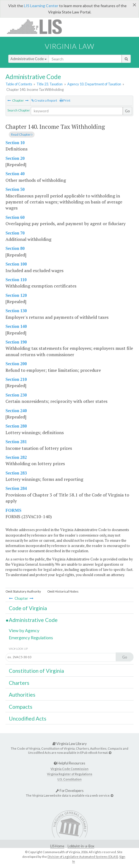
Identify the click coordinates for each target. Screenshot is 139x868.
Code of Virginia (28, 608)
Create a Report (44, 100)
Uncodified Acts (28, 718)
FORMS (13, 510)
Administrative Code (29, 59)
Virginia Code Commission (69, 769)
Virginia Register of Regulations (70, 774)
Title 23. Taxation (50, 84)
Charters (19, 683)
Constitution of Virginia (36, 671)
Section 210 (16, 379)
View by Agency (24, 630)
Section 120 (16, 295)
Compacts (21, 707)
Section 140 (16, 326)
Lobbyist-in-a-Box (81, 846)
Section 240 (16, 411)
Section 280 (16, 426)
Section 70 (15, 233)
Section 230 (16, 395)
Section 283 (16, 473)
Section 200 (16, 364)
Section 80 (15, 248)
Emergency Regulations (31, 637)
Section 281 (16, 442)
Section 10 (15, 143)
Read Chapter (22, 134)
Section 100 (16, 264)
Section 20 (15, 158)
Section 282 (16, 457)
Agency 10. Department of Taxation (94, 84)
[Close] (134, 5)
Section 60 (15, 217)
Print (65, 100)
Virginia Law (69, 46)
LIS (37, 26)
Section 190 (16, 342)
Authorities (22, 695)
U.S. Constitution (69, 779)
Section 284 (16, 488)
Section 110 (16, 280)
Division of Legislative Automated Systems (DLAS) (83, 857)
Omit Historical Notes (63, 591)
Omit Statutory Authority (23, 591)
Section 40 (15, 174)
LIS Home (57, 846)
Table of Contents (19, 84)
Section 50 (15, 189)
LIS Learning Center (41, 6)
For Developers (70, 791)
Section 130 (16, 311)
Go (127, 111)
